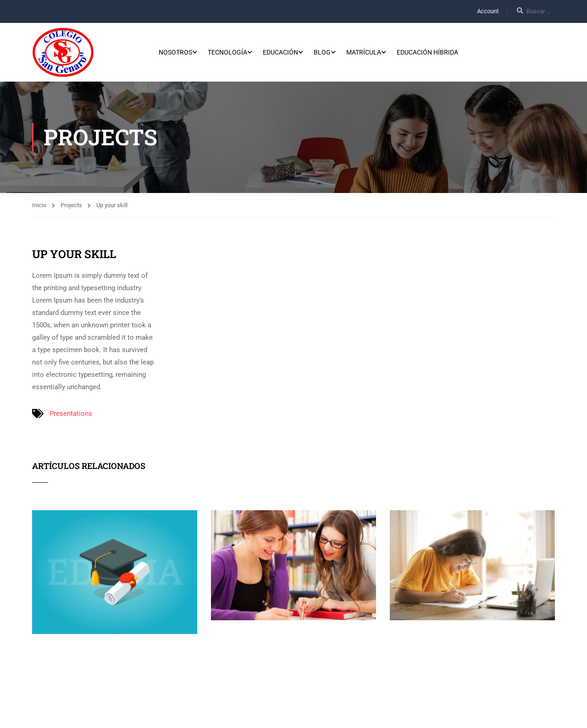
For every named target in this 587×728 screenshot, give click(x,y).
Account (488, 11)
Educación (280, 53)
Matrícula (364, 53)
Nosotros (175, 53)
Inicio (39, 207)
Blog (322, 53)
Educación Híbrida (427, 53)
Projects (71, 207)
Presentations (71, 415)
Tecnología (227, 53)
